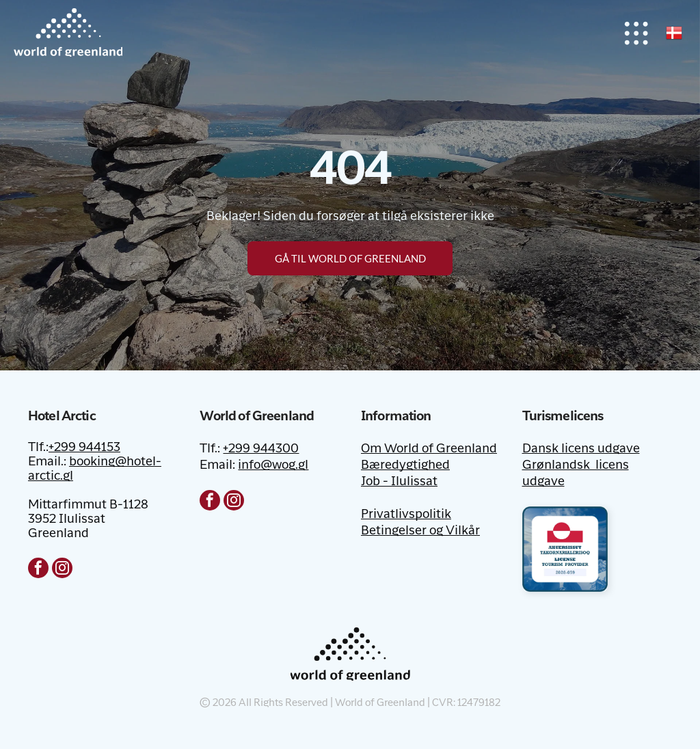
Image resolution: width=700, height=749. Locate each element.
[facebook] (38, 570)
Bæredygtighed (405, 465)
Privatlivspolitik (406, 515)
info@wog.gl (273, 465)
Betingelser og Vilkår (420, 531)
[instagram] (62, 570)
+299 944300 (261, 449)
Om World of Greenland (429, 449)
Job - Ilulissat (399, 482)
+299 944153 (84, 448)
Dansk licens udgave (581, 449)
